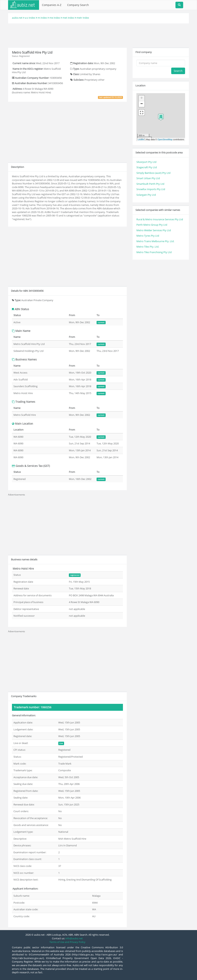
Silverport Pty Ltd (146, 162)
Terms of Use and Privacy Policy (67, 942)
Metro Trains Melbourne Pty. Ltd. (155, 241)
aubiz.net (17, 18)
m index (42, 18)
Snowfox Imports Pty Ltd (151, 189)
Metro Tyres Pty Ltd (148, 236)
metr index (83, 18)
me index (55, 18)
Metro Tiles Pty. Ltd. (148, 247)
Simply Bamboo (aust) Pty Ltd (153, 173)
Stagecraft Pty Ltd (147, 167)
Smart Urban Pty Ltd (148, 178)
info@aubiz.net (74, 938)
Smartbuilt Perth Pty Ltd (150, 184)
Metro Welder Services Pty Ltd (154, 230)
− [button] (142, 104)
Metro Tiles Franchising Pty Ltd (154, 252)
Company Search (78, 5)
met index (68, 18)
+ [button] (142, 98)
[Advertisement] (98, 35)
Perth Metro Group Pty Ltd (152, 225)
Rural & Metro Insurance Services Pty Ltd (160, 219)
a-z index (30, 18)
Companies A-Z (52, 5)
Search (178, 71)
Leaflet (141, 139)
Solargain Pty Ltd (146, 195)
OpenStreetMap (165, 139)
